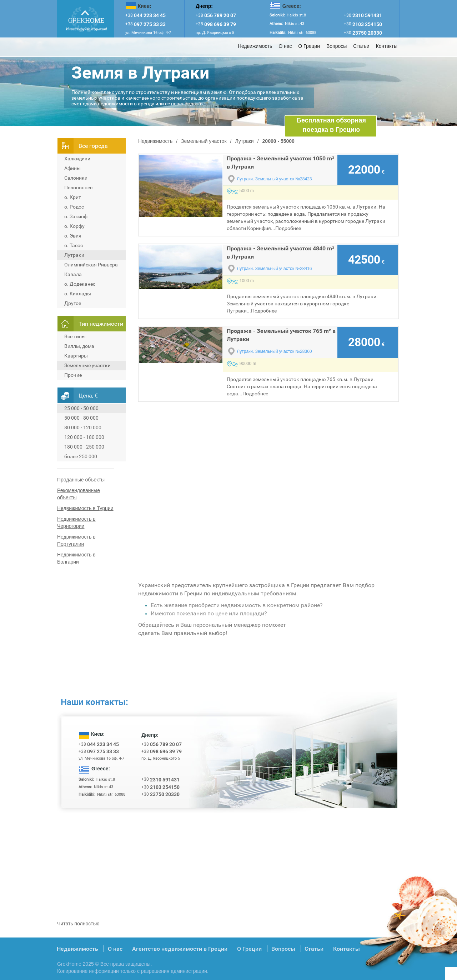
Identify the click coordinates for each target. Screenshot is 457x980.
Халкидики (77, 159)
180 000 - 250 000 (84, 447)
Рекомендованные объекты (79, 494)
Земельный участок (204, 141)
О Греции (309, 46)
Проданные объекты (81, 480)
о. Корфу (74, 226)
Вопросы (337, 46)
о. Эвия (73, 236)
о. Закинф (76, 216)
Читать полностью (78, 924)
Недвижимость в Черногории (76, 522)
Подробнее (288, 228)
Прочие (73, 375)
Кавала (73, 274)
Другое (73, 303)
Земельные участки (87, 365)
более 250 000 (81, 456)
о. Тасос (74, 245)
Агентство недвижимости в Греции (180, 949)
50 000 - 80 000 (81, 418)
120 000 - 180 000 (84, 437)
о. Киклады (78, 294)
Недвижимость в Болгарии (76, 558)
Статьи (361, 46)
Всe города (93, 146)
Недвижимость (255, 46)
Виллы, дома (79, 346)
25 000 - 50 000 (81, 408)
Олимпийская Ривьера (91, 265)
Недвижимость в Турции (85, 508)
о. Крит (73, 197)
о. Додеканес (80, 284)
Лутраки (74, 255)
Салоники (76, 178)
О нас (285, 46)
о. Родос (74, 207)
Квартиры (76, 356)
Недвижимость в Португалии (76, 540)
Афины (72, 168)
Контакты (387, 46)
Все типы (75, 336)
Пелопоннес (78, 187)
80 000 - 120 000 (83, 427)
